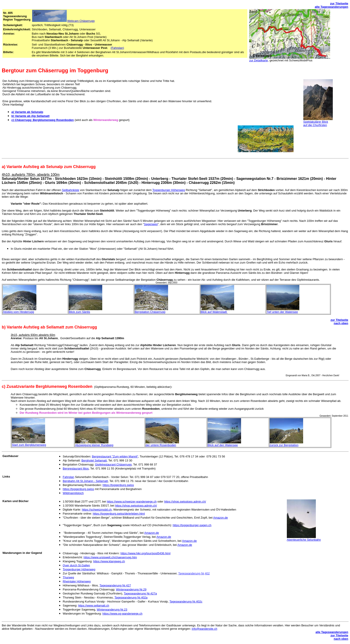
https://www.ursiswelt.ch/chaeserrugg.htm (110, 557)
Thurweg (68, 577)
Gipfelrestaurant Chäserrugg (113, 464)
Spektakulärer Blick (316, 122)
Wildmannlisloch (73, 493)
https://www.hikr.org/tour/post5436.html (146, 553)
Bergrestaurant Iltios (76, 468)
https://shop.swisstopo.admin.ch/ (185, 502)
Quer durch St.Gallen (76, 565)
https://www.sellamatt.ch (94, 606)
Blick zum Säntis (79, 312)
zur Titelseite (339, 3)
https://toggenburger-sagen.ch (192, 525)
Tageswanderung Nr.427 (115, 585)
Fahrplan (68, 477)
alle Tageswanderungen (331, 7)
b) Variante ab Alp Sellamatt (30, 116)
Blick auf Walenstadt (214, 312)
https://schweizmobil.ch (97, 510)
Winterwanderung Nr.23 (112, 610)
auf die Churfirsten (315, 125)
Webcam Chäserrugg (63, 21)
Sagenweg (151, 224)
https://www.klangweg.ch (109, 561)
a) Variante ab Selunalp (27, 112)
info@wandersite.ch (204, 629)
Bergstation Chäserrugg (150, 312)
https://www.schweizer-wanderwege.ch (132, 502)
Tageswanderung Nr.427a (140, 593)
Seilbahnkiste (70, 190)
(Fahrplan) (117, 48)
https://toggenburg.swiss (118, 485)
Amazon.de (221, 518)
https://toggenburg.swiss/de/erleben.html (119, 514)
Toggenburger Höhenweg (169, 190)
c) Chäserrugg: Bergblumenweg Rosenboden (43, 120)
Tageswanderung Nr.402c (186, 601)
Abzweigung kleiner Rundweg (94, 445)
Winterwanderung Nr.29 (131, 589)
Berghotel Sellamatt (94, 460)
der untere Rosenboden (161, 445)
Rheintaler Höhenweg (77, 581)
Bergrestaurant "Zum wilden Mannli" (115, 456)
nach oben (341, 323)
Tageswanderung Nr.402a (131, 597)
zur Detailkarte (258, 60)
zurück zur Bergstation (284, 445)
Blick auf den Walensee (223, 445)
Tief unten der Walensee (282, 312)
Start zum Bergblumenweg (29, 445)
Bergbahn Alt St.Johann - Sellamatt (85, 481)
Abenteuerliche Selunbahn (304, 540)
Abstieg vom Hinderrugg (18, 312)
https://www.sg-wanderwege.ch (122, 614)
